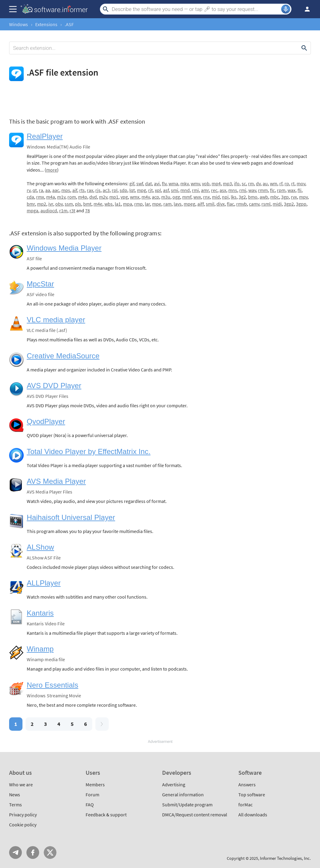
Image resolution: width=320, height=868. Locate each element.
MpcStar (40, 284)
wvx (197, 197)
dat (148, 183)
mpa (128, 204)
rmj (243, 190)
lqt (132, 190)
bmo (253, 197)
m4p (83, 197)
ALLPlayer (44, 583)
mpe (157, 204)
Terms (15, 805)
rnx (206, 197)
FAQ (90, 805)
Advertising (174, 784)
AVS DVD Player (54, 386)
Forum (92, 795)
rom (72, 197)
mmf (187, 197)
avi (157, 183)
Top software (252, 795)
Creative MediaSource (63, 356)
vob (206, 183)
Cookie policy (23, 825)
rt (293, 183)
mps (66, 190)
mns (233, 190)
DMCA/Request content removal (195, 815)
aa (48, 190)
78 (87, 210)
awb (264, 197)
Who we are (21, 784)
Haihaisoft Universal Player (71, 517)
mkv (184, 183)
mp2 (42, 204)
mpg (141, 190)
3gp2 (289, 204)
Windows (19, 24)
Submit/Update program (187, 805)
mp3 (227, 183)
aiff (201, 204)
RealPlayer (45, 136)
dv (258, 183)
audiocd (49, 210)
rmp (138, 204)
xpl (158, 190)
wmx (135, 197)
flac (230, 204)
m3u (166, 197)
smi (175, 190)
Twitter (50, 853)
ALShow (40, 547)
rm (251, 183)
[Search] (196, 9)
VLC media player (56, 320)
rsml (266, 204)
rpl (115, 190)
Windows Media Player (64, 248)
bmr (31, 204)
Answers (247, 784)
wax (291, 190)
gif (132, 183)
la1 (118, 204)
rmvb (242, 204)
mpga (32, 210)
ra (41, 190)
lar (147, 204)
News (15, 795)
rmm (263, 190)
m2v (103, 197)
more (52, 170)
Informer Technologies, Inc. (285, 858)
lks (234, 197)
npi (225, 197)
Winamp (40, 649)
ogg (176, 197)
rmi (195, 190)
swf (140, 183)
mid (216, 197)
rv (29, 190)
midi (277, 204)
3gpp (301, 204)
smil (210, 204)
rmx (40, 197)
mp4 (216, 183)
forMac (245, 805)
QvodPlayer (46, 421)
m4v (146, 197)
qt (35, 190)
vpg (124, 197)
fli (300, 190)
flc (272, 190)
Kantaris (40, 613)
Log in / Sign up (305, 9)
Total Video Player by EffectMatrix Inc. (89, 451)
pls (78, 204)
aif (75, 190)
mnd (185, 190)
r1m (63, 210)
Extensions (46, 24)
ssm (69, 204)
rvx (294, 197)
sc (244, 183)
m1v (61, 197)
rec (214, 190)
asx (223, 190)
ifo (237, 183)
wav (252, 190)
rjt (150, 190)
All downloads (253, 815)
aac (56, 190)
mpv (303, 197)
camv (254, 204)
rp (287, 183)
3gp (285, 197)
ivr (51, 204)
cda (30, 197)
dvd (93, 197)
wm (274, 183)
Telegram (15, 853)
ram (167, 204)
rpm (281, 190)
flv (164, 183)
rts (82, 190)
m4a (51, 197)
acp (155, 197)
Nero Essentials (53, 685)
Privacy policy (23, 815)
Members (95, 784)
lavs (178, 204)
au (265, 183)
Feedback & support (106, 815)
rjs (98, 190)
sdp (123, 190)
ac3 (106, 190)
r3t (72, 210)
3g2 (242, 197)
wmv (195, 183)
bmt (87, 204)
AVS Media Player (56, 481)
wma (173, 183)
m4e (98, 204)
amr (205, 190)
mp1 (114, 197)
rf (281, 183)
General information (183, 795)
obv (59, 204)
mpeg (189, 204)
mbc (275, 197)
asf (166, 190)
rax (90, 190)
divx (221, 204)
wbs (109, 204)
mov (301, 183)
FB (33, 853)
